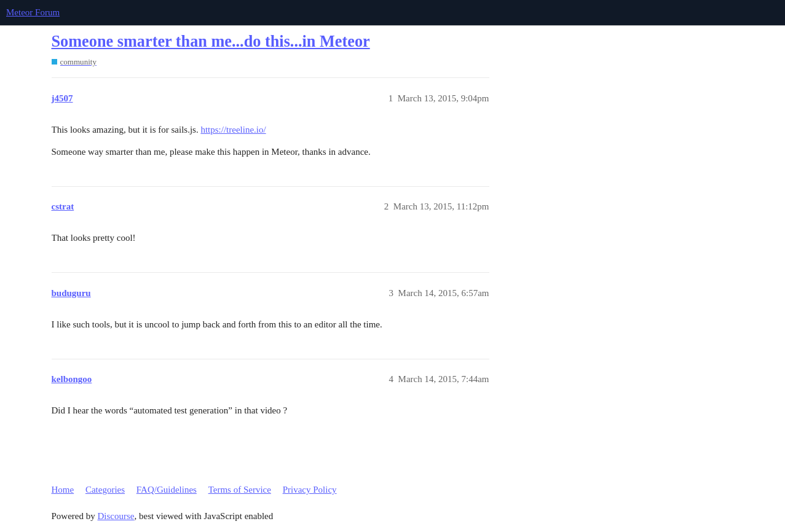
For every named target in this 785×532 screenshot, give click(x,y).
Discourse (116, 516)
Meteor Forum (33, 12)
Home (63, 490)
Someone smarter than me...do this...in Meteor (211, 41)
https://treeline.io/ (233, 130)
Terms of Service (240, 490)
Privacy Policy (310, 490)
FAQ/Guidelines (167, 490)
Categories (105, 490)
